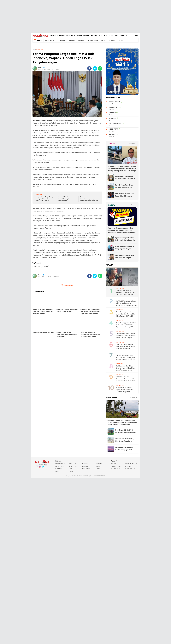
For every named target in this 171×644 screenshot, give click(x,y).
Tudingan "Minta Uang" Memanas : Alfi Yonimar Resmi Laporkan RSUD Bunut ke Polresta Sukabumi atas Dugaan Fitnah (126, 293)
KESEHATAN (78, 35)
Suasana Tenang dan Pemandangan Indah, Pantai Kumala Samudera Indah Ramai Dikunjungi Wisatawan (122, 423)
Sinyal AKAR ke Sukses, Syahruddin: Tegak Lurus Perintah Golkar (65, 199)
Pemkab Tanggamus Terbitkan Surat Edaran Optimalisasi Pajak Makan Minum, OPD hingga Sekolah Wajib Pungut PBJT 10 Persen (126, 325)
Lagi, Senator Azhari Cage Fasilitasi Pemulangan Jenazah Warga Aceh (124, 257)
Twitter (43, 468)
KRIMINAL (86, 35)
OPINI (101, 35)
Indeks (38, 40)
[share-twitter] (95, 68)
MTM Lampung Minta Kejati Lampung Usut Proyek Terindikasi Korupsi (125, 248)
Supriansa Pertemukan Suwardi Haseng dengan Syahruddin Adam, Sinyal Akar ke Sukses (89, 199)
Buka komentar (67, 285)
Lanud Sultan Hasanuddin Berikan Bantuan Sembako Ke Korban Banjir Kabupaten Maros (126, 178)
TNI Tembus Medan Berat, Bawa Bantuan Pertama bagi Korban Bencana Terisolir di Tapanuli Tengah (125, 357)
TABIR (117, 35)
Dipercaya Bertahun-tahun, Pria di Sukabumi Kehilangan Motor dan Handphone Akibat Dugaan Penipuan (122, 230)
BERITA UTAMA (50, 40)
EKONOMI (70, 35)
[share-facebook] (89, 68)
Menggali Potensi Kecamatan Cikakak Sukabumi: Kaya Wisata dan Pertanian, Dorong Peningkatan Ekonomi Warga (122, 169)
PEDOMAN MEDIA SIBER (132, 464)
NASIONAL (94, 35)
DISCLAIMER (129, 466)
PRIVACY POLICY (116, 466)
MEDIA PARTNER (130, 469)
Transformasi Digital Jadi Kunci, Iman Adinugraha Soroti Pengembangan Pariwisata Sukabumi (126, 431)
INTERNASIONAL (93, 40)
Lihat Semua (132, 143)
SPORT (106, 35)
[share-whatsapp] (100, 68)
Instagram (40, 468)
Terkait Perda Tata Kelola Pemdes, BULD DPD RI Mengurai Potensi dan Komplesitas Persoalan (124, 186)
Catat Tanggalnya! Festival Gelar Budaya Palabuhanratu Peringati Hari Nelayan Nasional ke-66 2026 (125, 347)
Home (34, 49)
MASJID (104, 40)
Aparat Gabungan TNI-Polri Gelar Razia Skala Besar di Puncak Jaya (125, 239)
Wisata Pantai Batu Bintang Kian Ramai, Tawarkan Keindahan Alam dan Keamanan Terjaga (125, 440)
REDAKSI (114, 464)
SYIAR (111, 35)
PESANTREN (86, 469)
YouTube (46, 468)
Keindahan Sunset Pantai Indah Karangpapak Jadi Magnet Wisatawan (124, 449)
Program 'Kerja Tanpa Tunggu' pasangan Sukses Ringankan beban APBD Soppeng (45, 199)
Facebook (37, 468)
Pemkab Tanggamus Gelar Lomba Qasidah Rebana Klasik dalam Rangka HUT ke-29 (126, 314)
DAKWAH (62, 35)
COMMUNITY (54, 35)
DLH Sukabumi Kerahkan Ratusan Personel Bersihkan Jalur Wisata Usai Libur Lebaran (125, 368)
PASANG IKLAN (116, 469)
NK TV (46, 267)
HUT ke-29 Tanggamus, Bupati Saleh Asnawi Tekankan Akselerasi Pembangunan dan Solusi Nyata (126, 303)
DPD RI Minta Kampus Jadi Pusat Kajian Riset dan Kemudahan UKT (124, 195)
